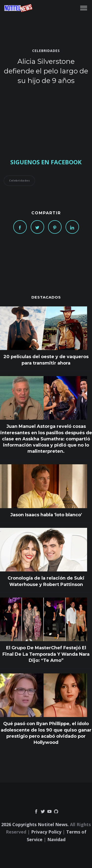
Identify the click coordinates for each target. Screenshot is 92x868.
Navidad (56, 839)
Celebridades (46, 51)
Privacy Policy (46, 832)
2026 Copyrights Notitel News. (35, 824)
